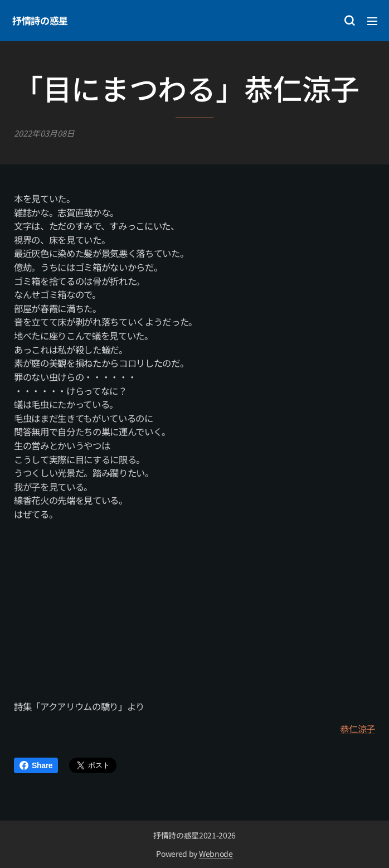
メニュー (372, 21)
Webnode (216, 854)
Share (36, 765)
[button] (349, 21)
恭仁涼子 (358, 729)
